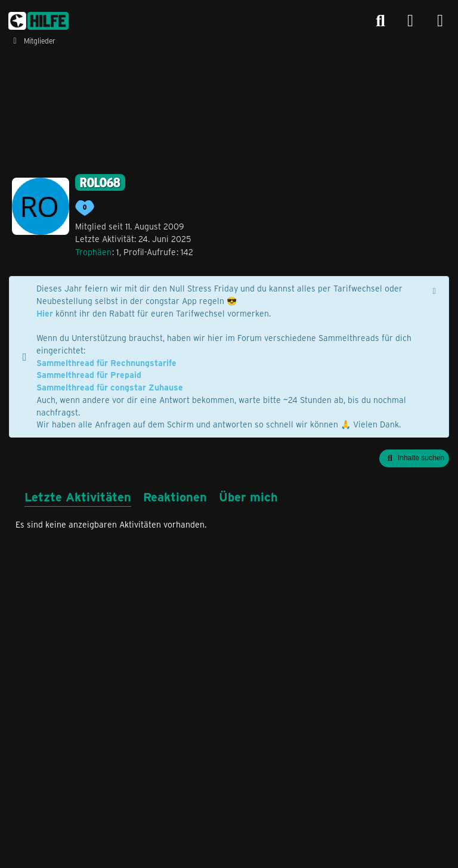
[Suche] (380, 21)
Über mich (248, 496)
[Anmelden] (410, 21)
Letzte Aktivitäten (78, 496)
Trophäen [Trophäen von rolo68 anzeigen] (93, 252)
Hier (45, 313)
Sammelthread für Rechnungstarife (106, 363)
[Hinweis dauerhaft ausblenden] (435, 290)
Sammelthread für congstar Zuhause (110, 387)
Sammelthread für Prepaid (89, 375)
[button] (414, 458)
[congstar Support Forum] (38, 21)
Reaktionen (175, 496)
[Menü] (440, 21)
